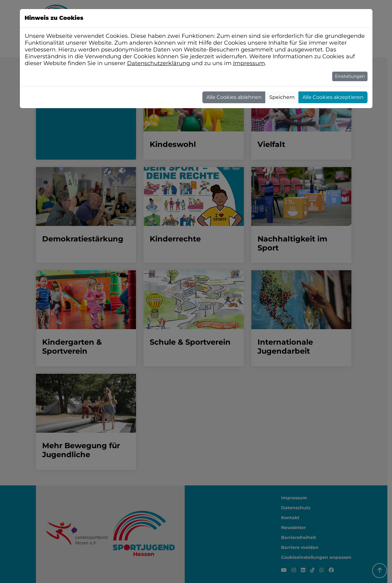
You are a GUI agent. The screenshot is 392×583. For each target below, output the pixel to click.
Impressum (249, 63)
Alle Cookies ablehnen (234, 97)
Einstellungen (350, 76)
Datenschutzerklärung (159, 63)
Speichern (282, 97)
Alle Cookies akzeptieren (333, 97)
